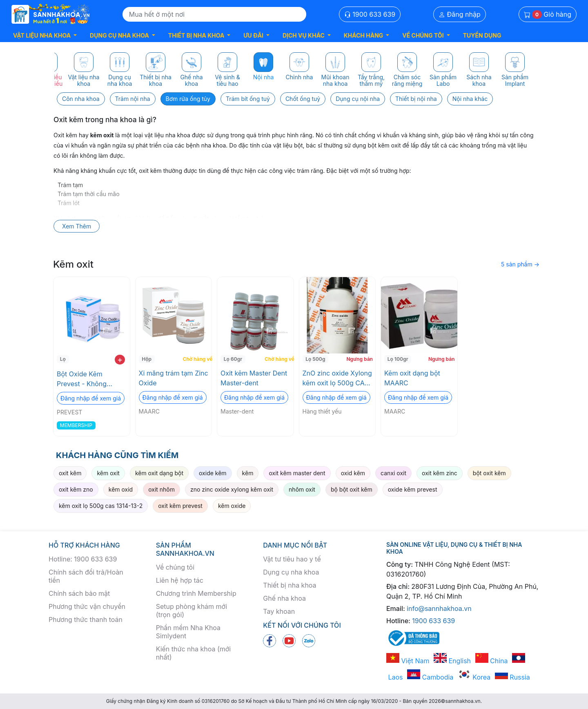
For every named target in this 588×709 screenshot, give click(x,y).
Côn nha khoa (81, 99)
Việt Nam (408, 661)
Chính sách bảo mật (79, 593)
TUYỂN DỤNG (482, 35)
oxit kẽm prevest (180, 506)
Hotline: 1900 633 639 (83, 559)
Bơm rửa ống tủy (188, 99)
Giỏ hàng (548, 15)
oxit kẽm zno (76, 489)
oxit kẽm (70, 473)
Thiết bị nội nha (416, 99)
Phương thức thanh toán (86, 620)
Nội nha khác (470, 99)
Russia (512, 677)
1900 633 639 (370, 14)
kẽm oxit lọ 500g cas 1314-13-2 (101, 506)
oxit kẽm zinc (440, 473)
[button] (45, 35)
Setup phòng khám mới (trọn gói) (192, 611)
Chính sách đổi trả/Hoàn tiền (86, 576)
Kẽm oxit (73, 264)
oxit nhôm (161, 489)
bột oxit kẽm (489, 473)
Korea (474, 677)
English (452, 661)
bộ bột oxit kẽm (352, 489)
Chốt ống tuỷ (303, 99)
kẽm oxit (108, 473)
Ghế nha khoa (284, 598)
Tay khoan (279, 611)
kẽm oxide (232, 506)
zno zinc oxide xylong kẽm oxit (232, 489)
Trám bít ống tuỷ (248, 99)
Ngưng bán (360, 359)
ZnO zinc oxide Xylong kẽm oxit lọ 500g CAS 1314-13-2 (337, 378)
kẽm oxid (121, 489)
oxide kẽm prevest (413, 489)
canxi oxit (393, 473)
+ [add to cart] (120, 360)
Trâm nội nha (133, 99)
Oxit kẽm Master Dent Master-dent (254, 378)
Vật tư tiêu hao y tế (292, 559)
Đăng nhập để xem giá (91, 398)
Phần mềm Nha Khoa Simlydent (188, 632)
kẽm (248, 473)
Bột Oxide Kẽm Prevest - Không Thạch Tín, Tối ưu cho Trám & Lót (90, 379)
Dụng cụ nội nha (358, 99)
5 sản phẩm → (520, 264)
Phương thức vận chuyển (87, 606)
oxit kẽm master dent (297, 473)
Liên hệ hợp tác (180, 580)
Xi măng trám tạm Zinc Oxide (174, 378)
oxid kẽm (353, 473)
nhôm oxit (302, 489)
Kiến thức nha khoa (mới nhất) (194, 653)
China (492, 661)
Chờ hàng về (196, 359)
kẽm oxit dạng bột (159, 473)
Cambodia (430, 677)
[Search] (214, 14)
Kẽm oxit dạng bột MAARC (412, 378)
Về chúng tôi (175, 567)
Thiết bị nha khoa (290, 585)
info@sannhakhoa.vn (439, 608)
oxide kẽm (213, 473)
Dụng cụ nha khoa (291, 572)
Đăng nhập (460, 14)
